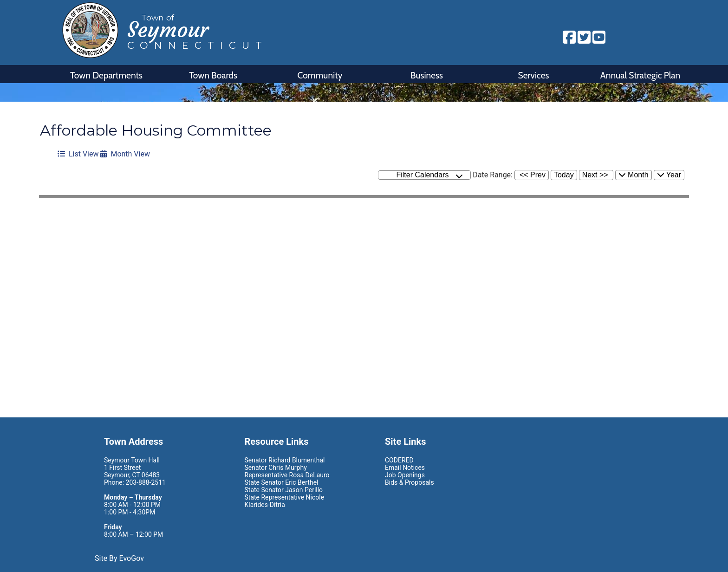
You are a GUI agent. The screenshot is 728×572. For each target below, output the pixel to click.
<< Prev (533, 175)
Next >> (595, 175)
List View (78, 154)
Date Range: (493, 175)
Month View (125, 154)
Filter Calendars (429, 175)
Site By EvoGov (119, 558)
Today (564, 175)
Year (669, 175)
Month (634, 175)
